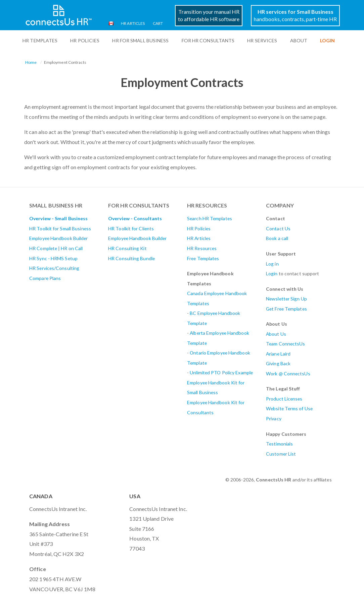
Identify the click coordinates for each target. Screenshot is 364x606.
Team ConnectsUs (286, 344)
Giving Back (278, 363)
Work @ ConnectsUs (288, 374)
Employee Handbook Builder (59, 238)
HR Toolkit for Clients (131, 228)
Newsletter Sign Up (286, 299)
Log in (272, 264)
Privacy (274, 418)
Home (31, 62)
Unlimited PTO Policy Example (221, 372)
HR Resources (202, 248)
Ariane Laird (278, 354)
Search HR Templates (210, 218)
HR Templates (40, 40)
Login (272, 273)
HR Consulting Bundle (131, 258)
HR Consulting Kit (127, 248)
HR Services (262, 40)
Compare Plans (45, 278)
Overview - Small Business (59, 218)
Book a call (277, 238)
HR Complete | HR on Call (56, 248)
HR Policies (85, 40)
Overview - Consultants (135, 218)
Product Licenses (284, 399)
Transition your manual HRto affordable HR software (209, 15)
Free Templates (203, 258)
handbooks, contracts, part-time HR (295, 15)
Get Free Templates (286, 309)
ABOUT (299, 40)
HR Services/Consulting (54, 268)
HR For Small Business (140, 40)
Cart (158, 23)
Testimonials (279, 444)
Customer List (281, 454)
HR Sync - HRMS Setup (53, 258)
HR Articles (133, 23)
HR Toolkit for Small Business (60, 228)
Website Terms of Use (289, 408)
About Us (276, 334)
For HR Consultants (208, 40)
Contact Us (278, 228)
